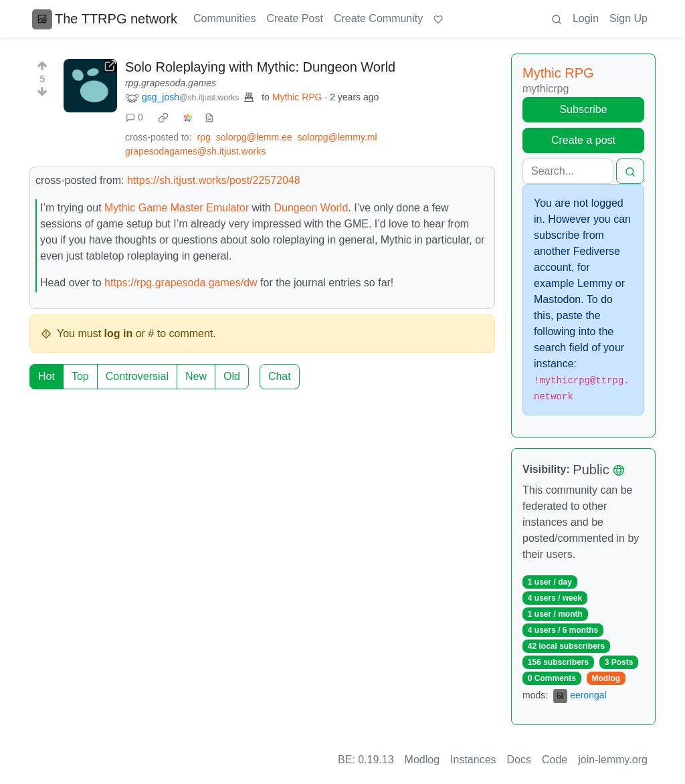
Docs (519, 760)
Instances (473, 760)
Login (586, 18)
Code (555, 760)
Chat (280, 376)
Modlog (606, 678)
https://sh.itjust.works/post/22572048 (214, 180)
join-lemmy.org (613, 760)
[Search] (568, 171)
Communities (224, 18)
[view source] (209, 117)
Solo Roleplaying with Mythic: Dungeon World (260, 67)
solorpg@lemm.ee (254, 137)
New (196, 376)
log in (119, 333)
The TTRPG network (105, 19)
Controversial (137, 376)
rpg (204, 137)
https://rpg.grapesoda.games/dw (181, 283)
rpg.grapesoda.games (171, 83)
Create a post (583, 140)
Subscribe (583, 109)
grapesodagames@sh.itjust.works (195, 151)
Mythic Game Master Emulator (177, 208)
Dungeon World (311, 208)
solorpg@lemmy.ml (337, 137)
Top (80, 376)
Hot (46, 376)
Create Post (294, 18)
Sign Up (628, 18)
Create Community (378, 18)
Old (232, 376)
